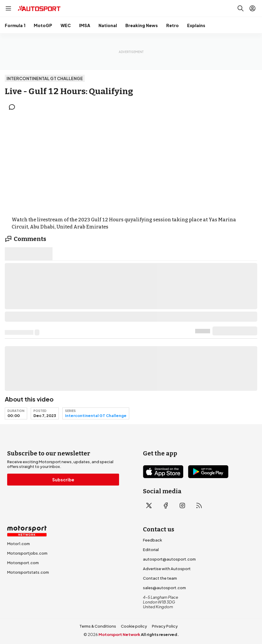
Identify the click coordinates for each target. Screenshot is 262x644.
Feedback (152, 540)
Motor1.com (19, 544)
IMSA (85, 25)
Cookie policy (134, 626)
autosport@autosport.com (169, 559)
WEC (66, 25)
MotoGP (43, 25)
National (108, 25)
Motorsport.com (23, 563)
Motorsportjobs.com (27, 553)
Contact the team (160, 578)
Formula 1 (15, 25)
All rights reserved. (160, 634)
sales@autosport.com (164, 588)
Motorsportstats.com (28, 572)
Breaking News (142, 25)
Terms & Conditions (98, 626)
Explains (196, 25)
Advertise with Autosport (167, 569)
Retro (172, 25)
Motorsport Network (119, 634)
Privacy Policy (165, 626)
